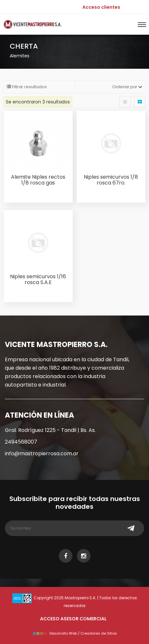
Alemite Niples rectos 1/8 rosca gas (38, 180)
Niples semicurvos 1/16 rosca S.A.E (38, 279)
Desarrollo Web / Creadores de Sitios (75, 633)
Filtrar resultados (27, 87)
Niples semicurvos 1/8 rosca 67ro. (111, 180)
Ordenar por (127, 87)
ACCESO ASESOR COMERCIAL (73, 619)
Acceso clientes (101, 7)
